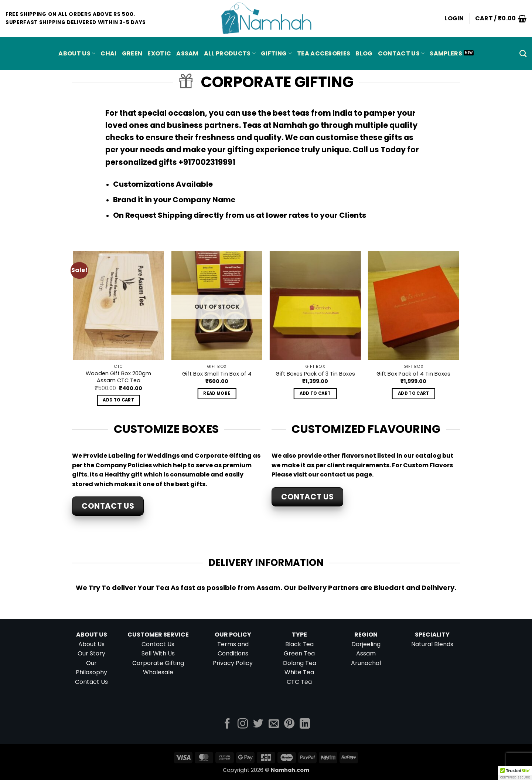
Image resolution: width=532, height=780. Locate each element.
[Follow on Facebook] (227, 724)
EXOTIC (159, 53)
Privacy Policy (233, 663)
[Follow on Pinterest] (289, 724)
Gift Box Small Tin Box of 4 (217, 374)
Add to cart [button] (118, 400)
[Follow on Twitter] (258, 724)
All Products (230, 53)
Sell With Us (158, 653)
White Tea (299, 672)
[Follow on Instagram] (243, 724)
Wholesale (158, 672)
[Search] (523, 53)
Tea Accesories (324, 53)
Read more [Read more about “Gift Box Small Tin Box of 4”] (217, 393)
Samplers (446, 53)
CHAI (108, 53)
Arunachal (366, 663)
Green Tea (299, 653)
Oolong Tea (299, 663)
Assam (366, 653)
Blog (364, 53)
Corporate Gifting (158, 663)
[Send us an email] (274, 724)
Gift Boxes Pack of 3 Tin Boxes (315, 374)
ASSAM (187, 53)
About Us (77, 53)
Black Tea (299, 644)
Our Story (91, 653)
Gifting (276, 53)
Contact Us (401, 53)
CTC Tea (299, 682)
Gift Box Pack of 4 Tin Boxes (413, 374)
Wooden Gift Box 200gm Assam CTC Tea (118, 377)
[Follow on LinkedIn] (305, 724)
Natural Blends (432, 644)
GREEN (132, 53)
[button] (454, 18)
